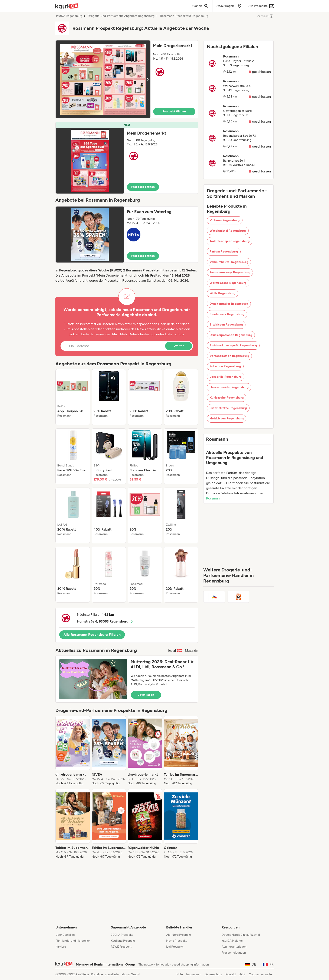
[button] (127, 79)
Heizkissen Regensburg (227, 418)
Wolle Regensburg (223, 293)
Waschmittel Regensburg (228, 231)
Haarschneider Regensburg (229, 387)
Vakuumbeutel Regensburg (229, 262)
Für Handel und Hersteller (73, 941)
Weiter (179, 346)
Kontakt (231, 974)
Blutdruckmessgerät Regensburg (233, 345)
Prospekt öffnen (174, 111)
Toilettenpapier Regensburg (230, 241)
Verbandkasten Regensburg (229, 356)
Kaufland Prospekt (123, 941)
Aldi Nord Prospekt (179, 935)
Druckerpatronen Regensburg (231, 335)
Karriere (61, 947)
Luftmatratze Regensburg (228, 408)
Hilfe (180, 974)
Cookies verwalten (261, 974)
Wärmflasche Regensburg (228, 283)
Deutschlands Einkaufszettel (241, 935)
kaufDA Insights (232, 941)
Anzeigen (266, 16)
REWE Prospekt (121, 947)
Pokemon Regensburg (225, 366)
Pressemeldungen (234, 953)
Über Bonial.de (65, 935)
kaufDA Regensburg (69, 16)
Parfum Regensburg (224, 252)
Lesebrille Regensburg (226, 377)
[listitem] (73, 397)
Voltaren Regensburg (225, 220)
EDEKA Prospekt (122, 935)
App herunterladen (234, 947)
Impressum (194, 974)
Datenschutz (175, 334)
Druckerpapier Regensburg (229, 304)
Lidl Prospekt (175, 947)
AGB (242, 974)
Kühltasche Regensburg (227, 398)
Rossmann (214, 498)
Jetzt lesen (146, 695)
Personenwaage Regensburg (230, 272)
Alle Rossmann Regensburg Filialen (92, 635)
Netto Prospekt (176, 941)
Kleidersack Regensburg (227, 314)
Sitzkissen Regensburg (226, 325)
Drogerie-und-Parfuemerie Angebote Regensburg (121, 16)
